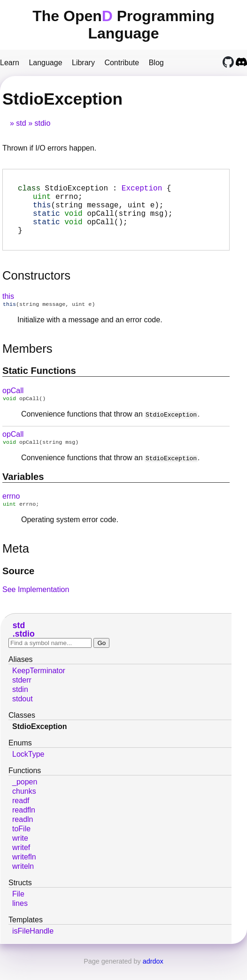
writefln (24, 872)
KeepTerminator (39, 686)
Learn (10, 63)
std (21, 123)
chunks (24, 806)
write (20, 853)
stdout (23, 714)
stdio (42, 123)
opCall (13, 403)
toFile (21, 844)
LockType (28, 769)
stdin (20, 704)
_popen (25, 797)
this (8, 308)
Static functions (39, 383)
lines (20, 918)
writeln (23, 881)
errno (11, 510)
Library (83, 63)
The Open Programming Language (123, 25)
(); (80, 231)
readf (21, 816)
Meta (16, 563)
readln (23, 834)
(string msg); (103, 220)
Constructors (36, 287)
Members (27, 361)
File (18, 909)
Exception (142, 190)
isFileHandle (33, 946)
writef (21, 862)
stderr (22, 695)
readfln (24, 825)
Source (18, 586)
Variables (23, 491)
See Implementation (36, 604)
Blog (156, 63)
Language (45, 63)
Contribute (122, 63)
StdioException (39, 741)
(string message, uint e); (98, 210)
